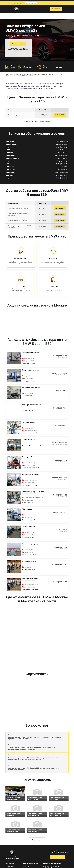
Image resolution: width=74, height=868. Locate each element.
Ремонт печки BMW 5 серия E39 (18, 221)
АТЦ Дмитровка (11, 141)
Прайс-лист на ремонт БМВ (52, 863)
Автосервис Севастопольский (33, 457)
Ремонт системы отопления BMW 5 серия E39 (48, 74)
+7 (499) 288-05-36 (61, 161)
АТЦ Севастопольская (13, 158)
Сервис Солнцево (29, 526)
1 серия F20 (25, 866)
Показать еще (37, 840)
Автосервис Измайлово (31, 579)
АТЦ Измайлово (11, 178)
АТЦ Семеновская (11, 150)
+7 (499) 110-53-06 (62, 141)
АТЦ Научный (10, 161)
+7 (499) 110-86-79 (62, 164)
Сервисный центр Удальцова (33, 492)
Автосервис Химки (29, 422)
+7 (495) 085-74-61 (62, 150)
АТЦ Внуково (10, 172)
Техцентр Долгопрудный (31, 370)
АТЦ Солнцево (10, 170)
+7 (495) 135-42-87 (62, 175)
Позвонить (56, 9)
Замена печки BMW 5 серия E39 (18, 208)
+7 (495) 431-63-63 (61, 155)
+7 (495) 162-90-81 (62, 147)
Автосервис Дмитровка (31, 353)
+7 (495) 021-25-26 (62, 178)
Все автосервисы (18, 44)
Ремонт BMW (10, 74)
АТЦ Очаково (10, 167)
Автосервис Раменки (30, 561)
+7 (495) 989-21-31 (62, 153)
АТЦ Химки (10, 153)
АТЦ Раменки (10, 175)
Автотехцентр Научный (31, 474)
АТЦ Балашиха (10, 155)
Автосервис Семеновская (31, 405)
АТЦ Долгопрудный (12, 144)
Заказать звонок (57, 857)
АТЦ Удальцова (11, 164)
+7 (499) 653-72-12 (62, 158)
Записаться (60, 115)
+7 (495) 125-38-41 (62, 170)
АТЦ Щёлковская (11, 147)
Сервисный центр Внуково (32, 544)
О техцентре (9, 866)
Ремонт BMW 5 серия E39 (23, 74)
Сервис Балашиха (29, 439)
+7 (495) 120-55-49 (61, 172)
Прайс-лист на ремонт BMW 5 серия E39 (37, 121)
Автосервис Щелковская (31, 387)
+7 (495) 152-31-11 (62, 167)
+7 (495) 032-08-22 (61, 144)
